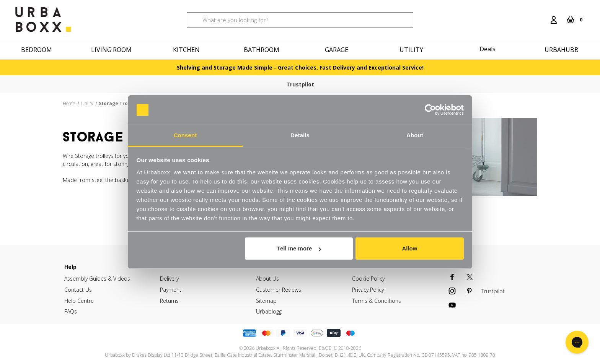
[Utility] (412, 50)
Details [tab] (300, 135)
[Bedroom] (37, 50)
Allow (409, 248)
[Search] (541, 15)
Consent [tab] (185, 135)
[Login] (554, 20)
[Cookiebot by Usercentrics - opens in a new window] (430, 110)
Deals (487, 49)
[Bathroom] (262, 50)
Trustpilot (81, 84)
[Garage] (337, 50)
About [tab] (415, 135)
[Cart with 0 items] (574, 20)
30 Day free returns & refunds (529, 84)
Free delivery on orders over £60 (236, 84)
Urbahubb (562, 50)
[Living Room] (112, 50)
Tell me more (299, 248)
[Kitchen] (187, 50)
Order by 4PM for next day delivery (382, 84)
